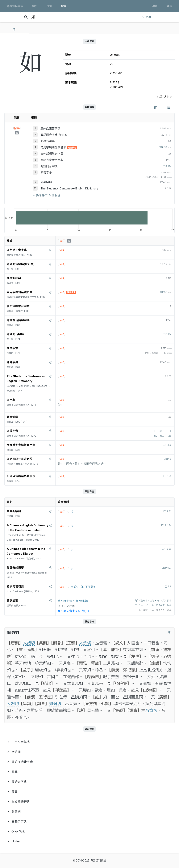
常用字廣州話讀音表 (54, 147)
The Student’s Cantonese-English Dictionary (69, 188)
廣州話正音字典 (50, 129)
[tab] (14, 29)
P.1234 (168, 525)
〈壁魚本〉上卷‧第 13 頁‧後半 (155, 601)
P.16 (169, 459)
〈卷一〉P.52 (164, 431)
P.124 (168, 166)
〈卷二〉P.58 (164, 436)
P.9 (169, 586)
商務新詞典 (48, 141)
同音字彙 (46, 173)
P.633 (168, 568)
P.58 (167, 147)
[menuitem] (89, 742)
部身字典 (46, 182)
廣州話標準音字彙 (52, 154)
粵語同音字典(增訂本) (54, 135)
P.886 (168, 549)
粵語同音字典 (49, 166)
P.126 (168, 445)
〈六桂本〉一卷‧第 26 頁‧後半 (154, 605)
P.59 (169, 476)
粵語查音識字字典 (52, 160)
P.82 (169, 511)
